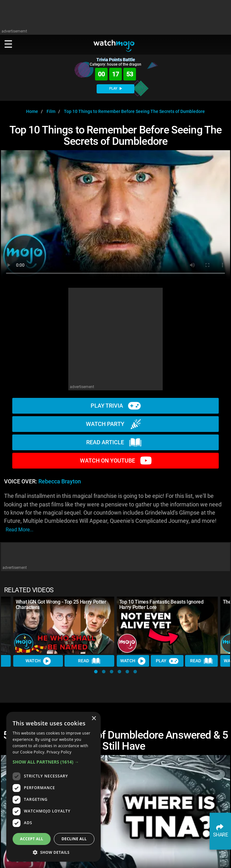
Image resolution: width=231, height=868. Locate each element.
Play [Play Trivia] (167, 661)
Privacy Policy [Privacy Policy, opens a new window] (59, 752)
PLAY (115, 89)
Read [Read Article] (89, 661)
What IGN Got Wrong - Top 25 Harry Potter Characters (61, 605)
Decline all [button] (74, 839)
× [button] (94, 719)
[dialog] (54, 787)
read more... (20, 530)
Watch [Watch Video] (38, 661)
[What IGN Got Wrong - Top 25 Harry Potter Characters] (64, 625)
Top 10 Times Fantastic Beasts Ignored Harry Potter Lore (161, 605)
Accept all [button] (32, 839)
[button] (96, 672)
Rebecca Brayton (60, 481)
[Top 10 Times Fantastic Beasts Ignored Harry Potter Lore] (167, 625)
